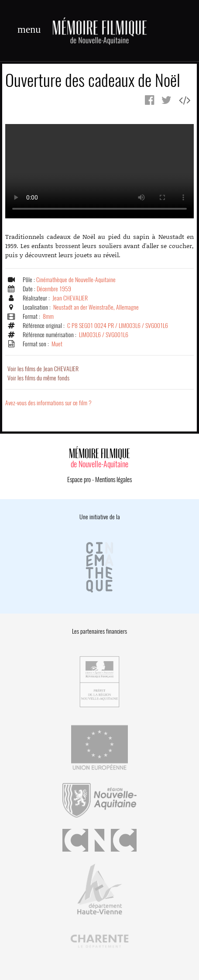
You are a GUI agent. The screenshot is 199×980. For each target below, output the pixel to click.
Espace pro (79, 480)
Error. (99, 171)
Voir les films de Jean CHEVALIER (43, 369)
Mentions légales (113, 480)
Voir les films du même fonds (38, 378)
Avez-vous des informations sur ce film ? (48, 403)
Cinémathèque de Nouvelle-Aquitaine (76, 280)
